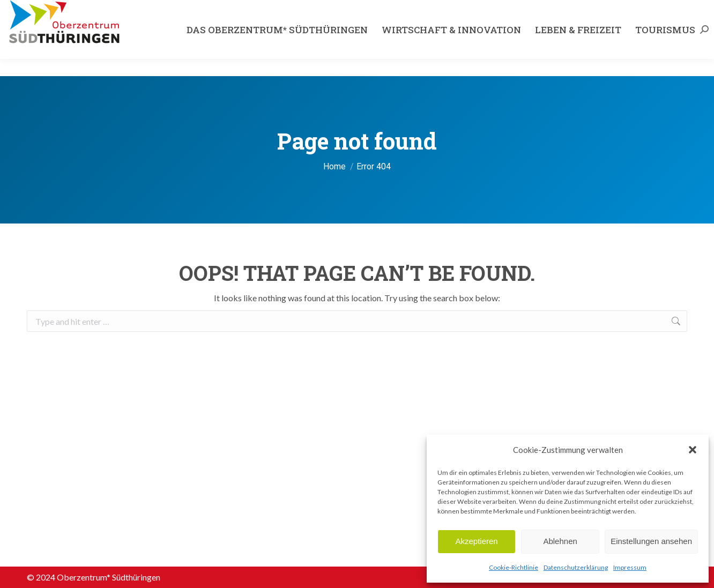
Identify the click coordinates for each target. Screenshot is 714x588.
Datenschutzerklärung (576, 567)
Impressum (630, 567)
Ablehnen (560, 541)
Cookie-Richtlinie (514, 567)
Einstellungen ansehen (651, 541)
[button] (693, 450)
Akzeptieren (476, 541)
